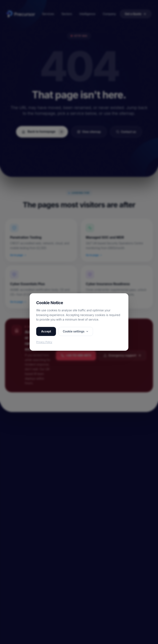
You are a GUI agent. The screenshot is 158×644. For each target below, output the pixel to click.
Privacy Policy (44, 342)
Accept (46, 331)
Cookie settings (76, 331)
